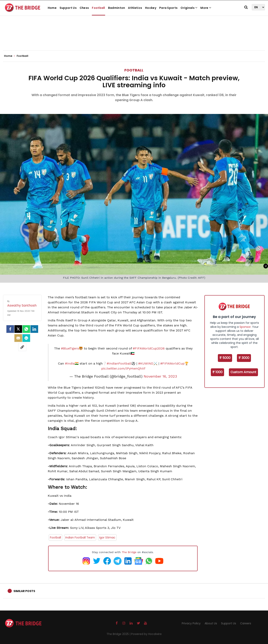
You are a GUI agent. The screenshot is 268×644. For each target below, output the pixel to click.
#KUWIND (146, 363)
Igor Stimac (107, 537)
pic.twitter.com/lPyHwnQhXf (123, 368)
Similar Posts (24, 591)
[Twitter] (18, 329)
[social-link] (22, 347)
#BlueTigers (70, 348)
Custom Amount (243, 372)
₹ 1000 (217, 372)
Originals (189, 8)
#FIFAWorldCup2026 (149, 348)
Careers (246, 623)
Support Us (68, 8)
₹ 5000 (225, 358)
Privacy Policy (191, 623)
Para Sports (168, 8)
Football (98, 8)
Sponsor (245, 327)
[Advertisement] (134, 38)
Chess (84, 8)
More (206, 8)
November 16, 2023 (160, 376)
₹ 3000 (244, 358)
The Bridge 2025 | (119, 634)
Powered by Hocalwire (146, 634)
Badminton (117, 8)
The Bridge (129, 552)
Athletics (135, 8)
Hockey (151, 8)
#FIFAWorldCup (172, 363)
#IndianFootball (119, 363)
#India (70, 363)
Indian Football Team (80, 537)
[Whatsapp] (26, 329)
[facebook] (10, 329)
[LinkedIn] (34, 329)
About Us (211, 623)
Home (52, 8)
